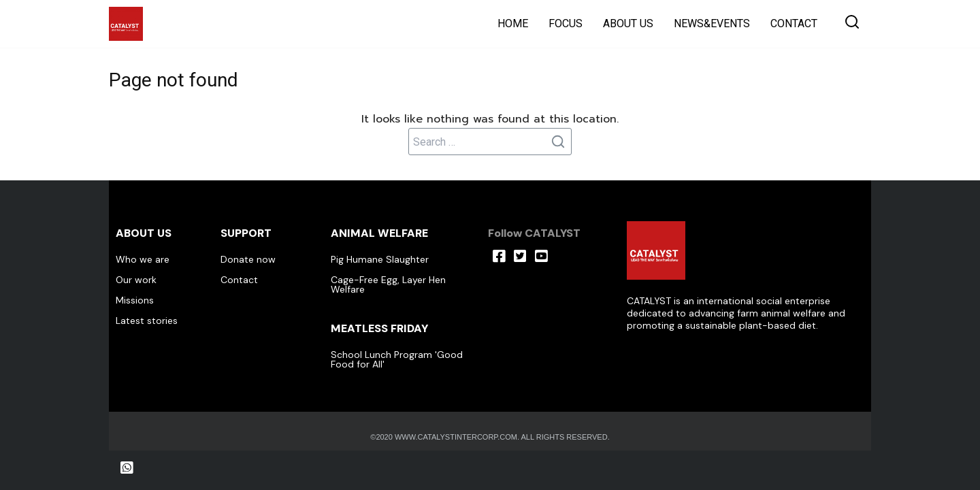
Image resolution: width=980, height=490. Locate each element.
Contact (239, 280)
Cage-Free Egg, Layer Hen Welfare (388, 284)
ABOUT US (628, 23)
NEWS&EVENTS (712, 23)
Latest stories (147, 321)
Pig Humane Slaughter (380, 259)
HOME (513, 23)
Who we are (143, 259)
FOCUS (566, 23)
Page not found (181, 79)
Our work (136, 280)
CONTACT (794, 23)
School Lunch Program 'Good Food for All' (397, 359)
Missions (135, 300)
